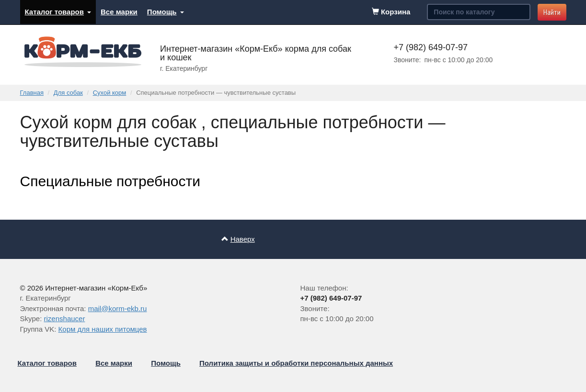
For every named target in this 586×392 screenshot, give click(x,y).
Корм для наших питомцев (103, 329)
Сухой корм (110, 93)
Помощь (166, 12)
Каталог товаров (58, 12)
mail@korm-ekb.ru (118, 308)
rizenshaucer (65, 319)
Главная (32, 93)
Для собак (68, 93)
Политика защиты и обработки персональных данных (296, 363)
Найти (552, 12)
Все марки (119, 12)
